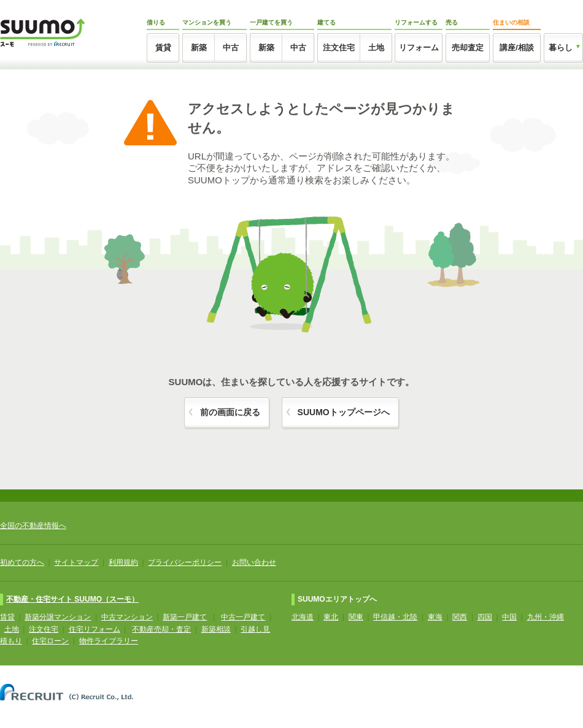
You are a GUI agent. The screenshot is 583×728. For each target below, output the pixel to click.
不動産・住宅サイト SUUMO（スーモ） (72, 599)
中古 (231, 48)
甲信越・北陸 (395, 617)
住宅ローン (50, 641)
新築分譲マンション (58, 617)
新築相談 (216, 629)
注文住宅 (339, 48)
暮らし (561, 48)
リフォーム (419, 48)
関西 (460, 617)
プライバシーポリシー (185, 562)
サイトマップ (76, 562)
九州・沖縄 (546, 617)
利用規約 (123, 562)
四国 (485, 617)
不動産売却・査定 (161, 629)
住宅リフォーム (95, 629)
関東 (356, 617)
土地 (376, 48)
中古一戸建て (243, 617)
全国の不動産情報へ (33, 526)
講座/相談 (517, 48)
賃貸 (163, 48)
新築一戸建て (185, 617)
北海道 (303, 617)
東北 (331, 617)
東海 (435, 617)
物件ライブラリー (109, 641)
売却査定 (468, 48)
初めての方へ (22, 562)
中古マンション (127, 617)
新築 (199, 48)
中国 (509, 617)
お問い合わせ (254, 562)
